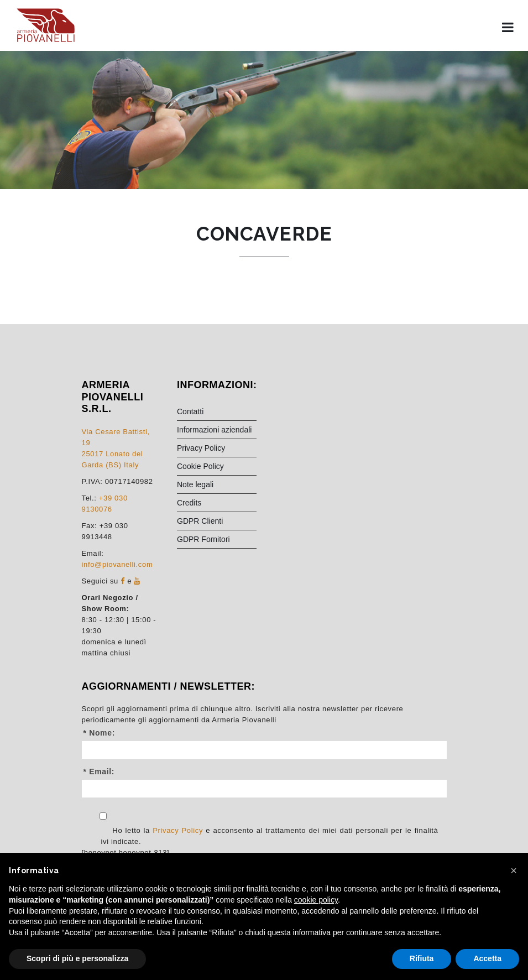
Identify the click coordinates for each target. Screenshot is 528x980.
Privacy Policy (201, 448)
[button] (514, 870)
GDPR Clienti (200, 521)
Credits (189, 503)
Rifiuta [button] (422, 958)
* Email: (99, 772)
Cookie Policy (200, 466)
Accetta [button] (487, 958)
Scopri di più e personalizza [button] (77, 958)
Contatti (190, 411)
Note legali (195, 484)
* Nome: (99, 733)
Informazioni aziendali (214, 430)
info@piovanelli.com (117, 564)
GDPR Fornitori (203, 539)
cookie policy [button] (316, 900)
